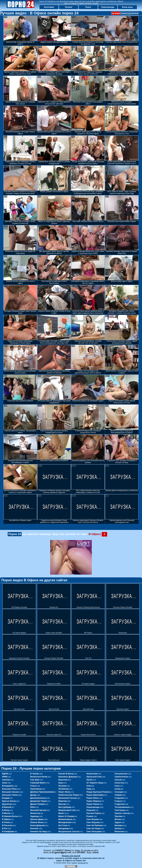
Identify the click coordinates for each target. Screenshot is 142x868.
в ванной (7, 807)
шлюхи (118, 828)
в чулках (35, 774)
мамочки (63, 801)
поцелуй (91, 810)
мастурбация (65, 807)
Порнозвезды (108, 7)
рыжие (90, 816)
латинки (62, 786)
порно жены (93, 798)
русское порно (94, 813)
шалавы (119, 825)
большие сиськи (10, 792)
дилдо (33, 795)
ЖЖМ (5, 777)
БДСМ (5, 774)
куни (61, 783)
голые (33, 786)
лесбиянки (64, 789)
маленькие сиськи (67, 798)
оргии (89, 780)
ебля (33, 807)
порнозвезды (93, 807)
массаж (62, 804)
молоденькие (65, 822)
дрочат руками (37, 804)
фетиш (118, 819)
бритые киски (9, 801)
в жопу (6, 810)
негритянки (92, 774)
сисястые (119, 783)
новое (124, 13)
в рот (5, 828)
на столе (63, 825)
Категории (49, 7)
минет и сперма (66, 816)
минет (61, 813)
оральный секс (94, 777)
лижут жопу (64, 792)
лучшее (116, 13)
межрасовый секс (67, 810)
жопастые (35, 813)
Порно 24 (15, 534)
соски (117, 789)
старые (118, 801)
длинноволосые (38, 798)
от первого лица (95, 783)
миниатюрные (65, 819)
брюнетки (7, 804)
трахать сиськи (122, 813)
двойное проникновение (42, 792)
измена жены (37, 822)
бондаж (6, 798)
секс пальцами (94, 831)
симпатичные (121, 777)
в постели (7, 825)
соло (117, 786)
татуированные (122, 807)
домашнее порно (39, 801)
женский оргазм (38, 810)
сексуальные (121, 774)
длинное (134, 13)
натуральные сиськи (69, 831)
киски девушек (38, 825)
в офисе (6, 819)
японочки (119, 831)
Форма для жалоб (71, 856)
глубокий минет (38, 783)
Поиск (88, 7)
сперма (118, 795)
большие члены (10, 795)
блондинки (7, 786)
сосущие (119, 792)
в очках (6, 822)
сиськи (118, 780)
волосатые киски (39, 777)
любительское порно (69, 795)
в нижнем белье (10, 816)
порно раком (93, 804)
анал (5, 783)
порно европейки (95, 795)
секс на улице (93, 828)
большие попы (9, 789)
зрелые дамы (37, 819)
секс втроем (92, 819)
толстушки (120, 810)
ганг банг (35, 780)
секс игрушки (93, 822)
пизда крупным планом (98, 792)
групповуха (36, 789)
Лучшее (69, 7)
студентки (120, 804)
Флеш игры (127, 7)
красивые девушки (68, 777)
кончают (34, 828)
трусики (118, 816)
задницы (35, 816)
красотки (63, 780)
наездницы (64, 828)
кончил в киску (66, 774)
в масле (6, 813)
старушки (119, 798)
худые (118, 822)
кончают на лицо (39, 831)
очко (89, 786)
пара (89, 789)
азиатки (6, 780)
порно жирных (94, 801)
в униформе (8, 831)
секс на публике (95, 825)
